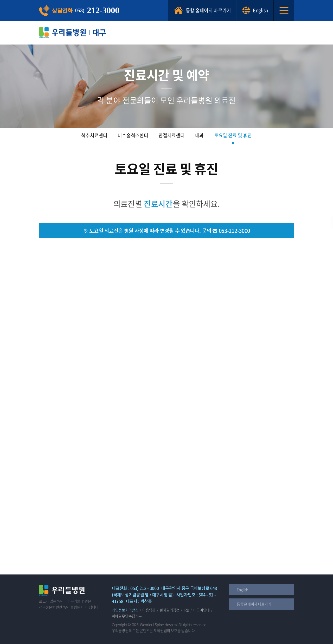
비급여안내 (202, 610)
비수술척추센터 (133, 135)
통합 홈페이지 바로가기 (202, 10)
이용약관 (149, 610)
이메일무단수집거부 (127, 616)
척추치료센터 (94, 135)
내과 (199, 135)
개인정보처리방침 (125, 610)
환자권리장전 (170, 610)
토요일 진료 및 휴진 (233, 135)
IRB (186, 610)
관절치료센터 (171, 135)
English (255, 10)
